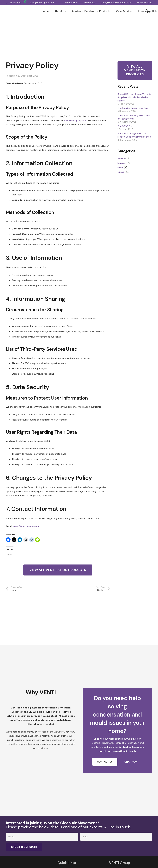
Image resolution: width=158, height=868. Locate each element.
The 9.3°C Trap (125, 126)
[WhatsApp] (25, 1)
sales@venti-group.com (26, 526)
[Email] (116, 837)
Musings (122, 163)
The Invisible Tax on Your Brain (133, 108)
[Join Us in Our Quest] (24, 847)
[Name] (42, 837)
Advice (121, 159)
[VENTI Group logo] (23, 11)
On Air (121, 172)
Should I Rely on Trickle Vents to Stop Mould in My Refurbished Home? (135, 97)
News (120, 167)
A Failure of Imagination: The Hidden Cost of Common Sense (134, 135)
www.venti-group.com (75, 120)
